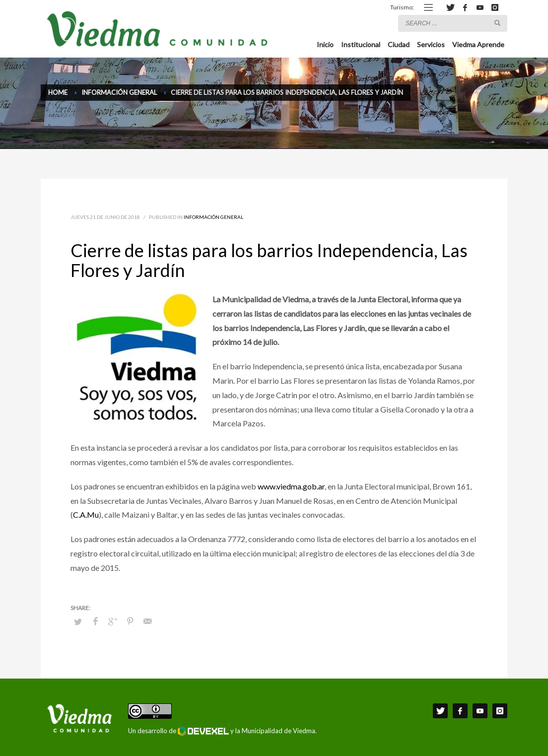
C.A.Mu (86, 515)
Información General (213, 217)
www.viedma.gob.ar (291, 486)
